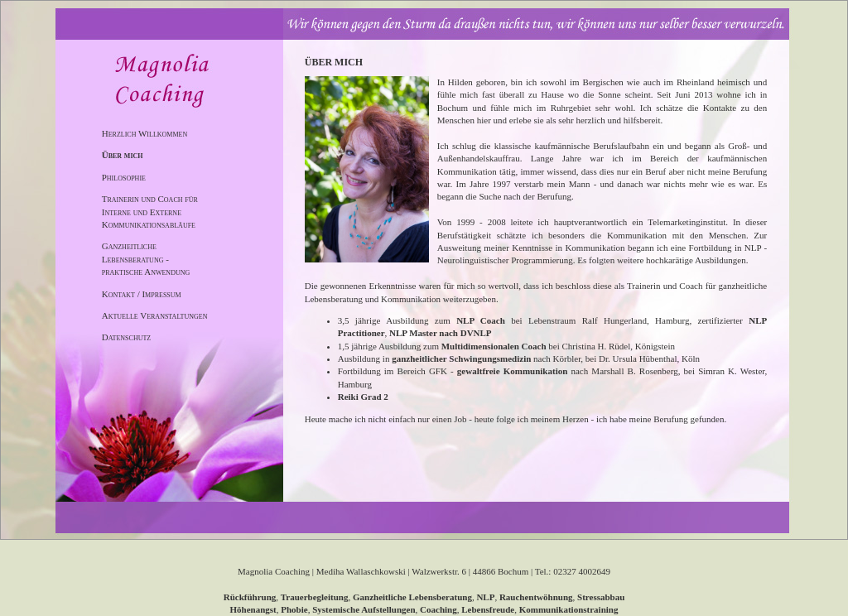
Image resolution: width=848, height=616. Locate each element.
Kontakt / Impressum (142, 294)
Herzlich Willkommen (145, 133)
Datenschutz (127, 337)
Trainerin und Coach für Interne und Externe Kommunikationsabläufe (150, 212)
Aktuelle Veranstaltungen (155, 315)
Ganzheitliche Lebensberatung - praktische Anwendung (146, 259)
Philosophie (124, 177)
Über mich (123, 155)
